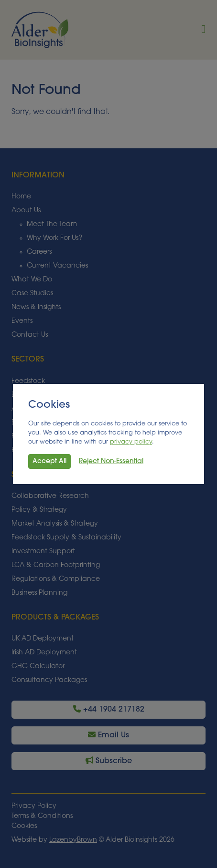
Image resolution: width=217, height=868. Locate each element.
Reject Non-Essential (111, 461)
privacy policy (131, 442)
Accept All (49, 461)
